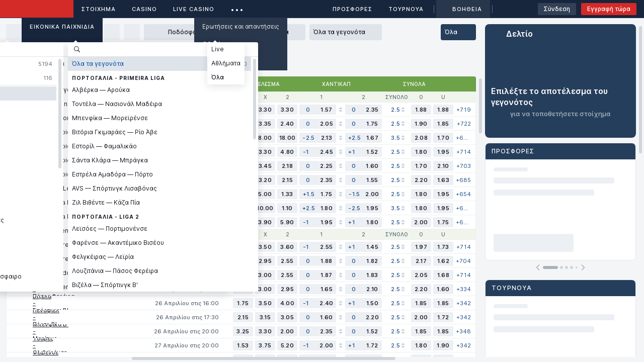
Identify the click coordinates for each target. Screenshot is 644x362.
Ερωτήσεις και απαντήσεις (241, 26)
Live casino (194, 9)
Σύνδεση (557, 9)
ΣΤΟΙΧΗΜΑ (99, 9)
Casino (144, 9)
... (237, 7)
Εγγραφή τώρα (609, 9)
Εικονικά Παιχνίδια (62, 27)
